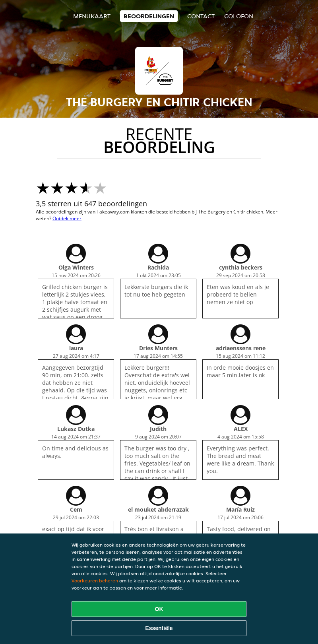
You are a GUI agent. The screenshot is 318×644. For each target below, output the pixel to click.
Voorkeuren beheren (95, 581)
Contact (201, 16)
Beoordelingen (149, 16)
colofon (239, 16)
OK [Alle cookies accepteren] (159, 609)
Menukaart (92, 16)
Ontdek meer (67, 218)
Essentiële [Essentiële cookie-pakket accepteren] (159, 628)
